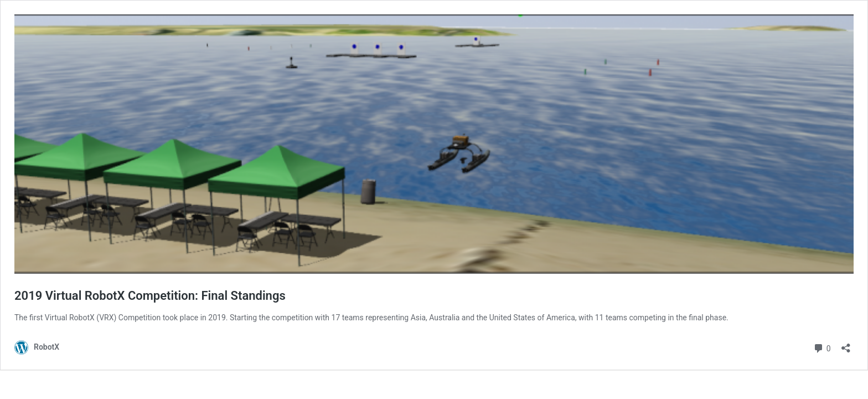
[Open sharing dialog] (846, 344)
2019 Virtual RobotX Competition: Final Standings (150, 296)
